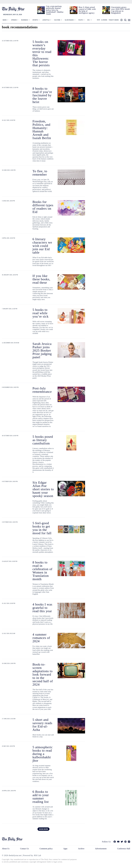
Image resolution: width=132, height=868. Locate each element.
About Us (6, 849)
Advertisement (101, 849)
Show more (44, 829)
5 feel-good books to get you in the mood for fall (42, 528)
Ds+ (89, 20)
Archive (81, 849)
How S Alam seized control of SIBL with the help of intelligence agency (87, 10)
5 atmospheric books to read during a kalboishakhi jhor (43, 754)
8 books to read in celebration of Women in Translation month (42, 571)
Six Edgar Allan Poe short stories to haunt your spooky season (43, 489)
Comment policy (46, 849)
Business (24, 20)
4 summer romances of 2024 (41, 638)
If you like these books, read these (41, 279)
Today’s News (114, 20)
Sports (35, 20)
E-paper (104, 20)
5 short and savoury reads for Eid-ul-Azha (42, 725)
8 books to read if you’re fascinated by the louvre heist (42, 95)
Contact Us (24, 849)
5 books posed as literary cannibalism (43, 440)
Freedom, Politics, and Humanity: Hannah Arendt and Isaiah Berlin (42, 130)
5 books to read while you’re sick (40, 313)
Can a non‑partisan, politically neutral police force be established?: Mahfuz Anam (55, 10)
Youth (81, 20)
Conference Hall (124, 849)
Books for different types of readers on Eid (43, 207)
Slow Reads (69, 20)
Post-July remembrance (42, 390)
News (5, 20)
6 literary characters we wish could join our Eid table (42, 246)
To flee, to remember (40, 173)
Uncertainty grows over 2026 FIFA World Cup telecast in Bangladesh (120, 10)
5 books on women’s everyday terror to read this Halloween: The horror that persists (42, 53)
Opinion (14, 20)
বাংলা (98, 20)
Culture (57, 20)
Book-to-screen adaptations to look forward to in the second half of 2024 (43, 674)
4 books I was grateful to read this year (42, 608)
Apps (65, 849)
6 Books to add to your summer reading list (41, 797)
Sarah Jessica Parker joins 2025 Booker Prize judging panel (42, 350)
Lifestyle (46, 20)
